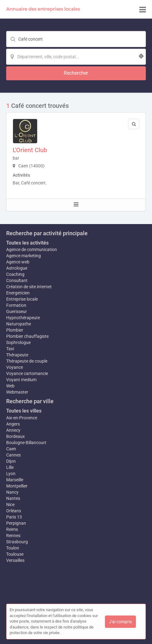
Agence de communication (32, 249)
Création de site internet (29, 287)
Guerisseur (17, 311)
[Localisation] (76, 57)
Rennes (13, 536)
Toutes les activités (27, 243)
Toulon (13, 548)
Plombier (15, 330)
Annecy (13, 430)
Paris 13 (14, 517)
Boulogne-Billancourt (26, 443)
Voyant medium (21, 380)
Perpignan (16, 523)
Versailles (15, 560)
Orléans (14, 511)
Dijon (11, 461)
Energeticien (18, 293)
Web (10, 386)
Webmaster (17, 392)
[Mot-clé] (76, 39)
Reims (12, 529)
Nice (10, 505)
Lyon (11, 474)
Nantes (13, 498)
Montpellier (17, 486)
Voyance (15, 367)
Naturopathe (19, 324)
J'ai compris (120, 622)
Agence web (18, 262)
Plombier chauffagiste (27, 336)
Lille (10, 467)
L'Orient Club (30, 150)
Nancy (12, 492)
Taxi (10, 349)
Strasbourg (17, 542)
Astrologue (17, 268)
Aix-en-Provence (22, 418)
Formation (16, 305)
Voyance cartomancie (27, 373)
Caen (11, 449)
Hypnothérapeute (23, 318)
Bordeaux (15, 436)
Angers (13, 424)
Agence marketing (24, 256)
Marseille (15, 480)
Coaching (15, 274)
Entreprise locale (22, 299)
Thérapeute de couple (27, 361)
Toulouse (15, 554)
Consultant (17, 280)
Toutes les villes (24, 411)
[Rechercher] (76, 73)
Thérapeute (17, 355)
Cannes (13, 455)
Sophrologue (18, 342)
